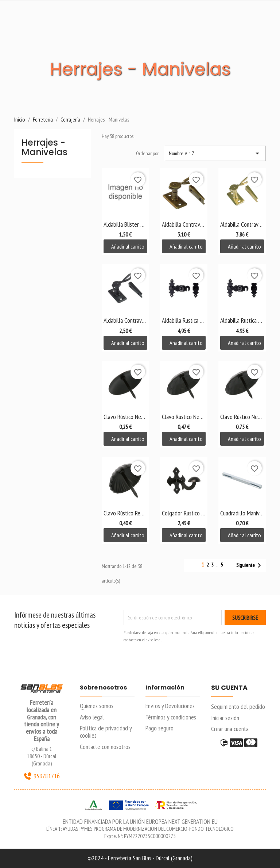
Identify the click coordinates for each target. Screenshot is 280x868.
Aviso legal (92, 717)
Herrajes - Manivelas (44, 148)
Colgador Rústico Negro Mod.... (184, 513)
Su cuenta (229, 688)
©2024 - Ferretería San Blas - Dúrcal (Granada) (140, 858)
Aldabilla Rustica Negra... (184, 320)
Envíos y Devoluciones (170, 706)
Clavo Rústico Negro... (184, 417)
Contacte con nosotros (105, 747)
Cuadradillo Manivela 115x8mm (242, 513)
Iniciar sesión (225, 718)
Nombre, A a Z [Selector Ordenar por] (215, 153)
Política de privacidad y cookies (106, 732)
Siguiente (250, 565)
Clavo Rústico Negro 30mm (125, 417)
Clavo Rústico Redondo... (125, 513)
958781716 (42, 776)
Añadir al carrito (128, 246)
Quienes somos (97, 706)
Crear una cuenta (230, 729)
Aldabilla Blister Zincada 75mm (125, 224)
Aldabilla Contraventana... (184, 224)
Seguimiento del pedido (238, 706)
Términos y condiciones (171, 717)
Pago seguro (160, 728)
